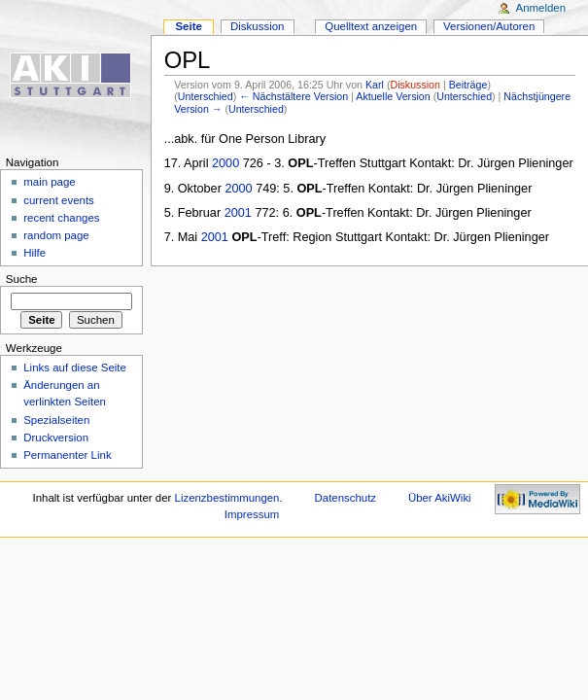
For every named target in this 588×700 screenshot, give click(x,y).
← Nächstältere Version (294, 96)
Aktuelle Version (393, 96)
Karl (375, 85)
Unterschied (206, 96)
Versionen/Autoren (489, 26)
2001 (238, 213)
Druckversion (56, 437)
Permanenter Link (67, 455)
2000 (225, 163)
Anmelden (541, 8)
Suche (22, 279)
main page (50, 182)
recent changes (61, 218)
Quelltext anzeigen (371, 26)
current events (59, 200)
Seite (188, 26)
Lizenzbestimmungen (227, 498)
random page (56, 235)
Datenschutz (346, 498)
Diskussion (415, 85)
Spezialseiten (56, 420)
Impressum (252, 514)
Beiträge (468, 85)
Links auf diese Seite (75, 367)
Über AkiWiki (440, 498)
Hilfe (35, 253)
